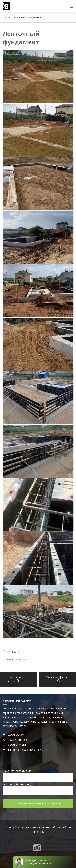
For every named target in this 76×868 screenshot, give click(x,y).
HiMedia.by (38, 832)
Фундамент (23, 659)
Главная (7, 17)
